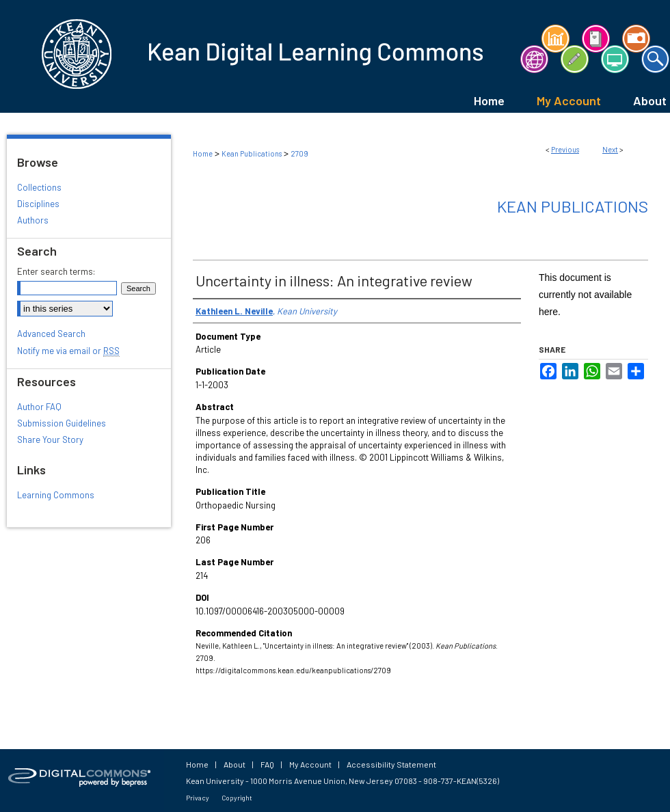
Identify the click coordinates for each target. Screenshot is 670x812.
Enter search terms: (56, 271)
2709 (299, 153)
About (234, 764)
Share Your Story (50, 439)
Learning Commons (56, 495)
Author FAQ (39, 407)
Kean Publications (252, 153)
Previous (565, 149)
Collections (39, 187)
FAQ (267, 764)
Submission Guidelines (62, 423)
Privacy (198, 798)
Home (203, 153)
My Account (310, 764)
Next (610, 149)
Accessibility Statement (391, 764)
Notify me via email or (68, 351)
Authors (33, 220)
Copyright (237, 798)
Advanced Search (51, 334)
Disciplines (38, 204)
